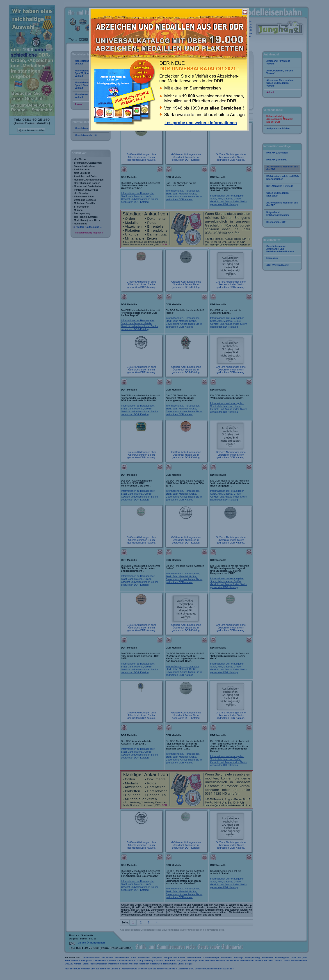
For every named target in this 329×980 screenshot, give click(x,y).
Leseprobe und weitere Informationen (201, 123)
